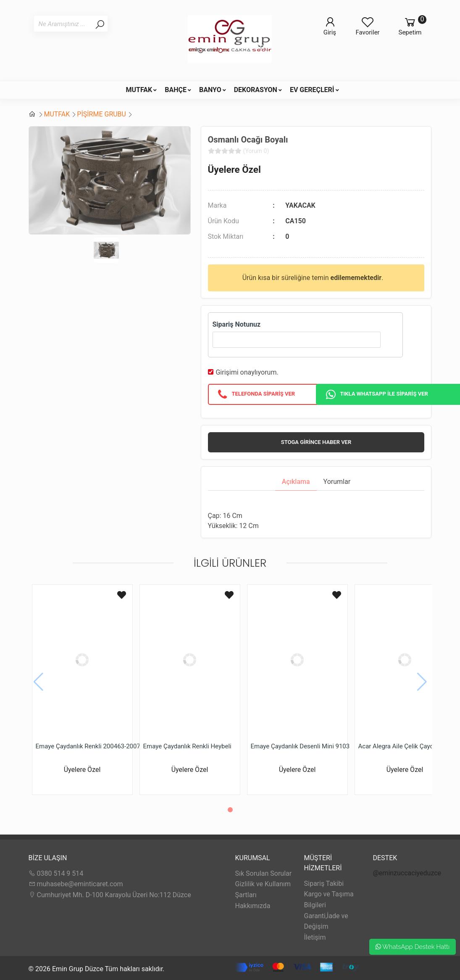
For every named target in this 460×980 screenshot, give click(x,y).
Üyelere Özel (234, 169)
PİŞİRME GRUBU (101, 114)
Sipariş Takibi (324, 884)
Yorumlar (337, 482)
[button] (230, 810)
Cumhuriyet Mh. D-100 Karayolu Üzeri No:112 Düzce (110, 895)
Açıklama (296, 482)
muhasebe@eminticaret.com (76, 884)
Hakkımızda (253, 906)
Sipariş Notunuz (237, 324)
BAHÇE (176, 90)
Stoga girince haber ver (316, 442)
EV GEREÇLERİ (312, 90)
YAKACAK (300, 205)
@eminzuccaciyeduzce (407, 873)
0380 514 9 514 (56, 873)
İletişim (315, 937)
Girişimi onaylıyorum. (247, 372)
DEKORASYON (256, 90)
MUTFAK (139, 90)
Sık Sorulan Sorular (264, 873)
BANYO (210, 90)
